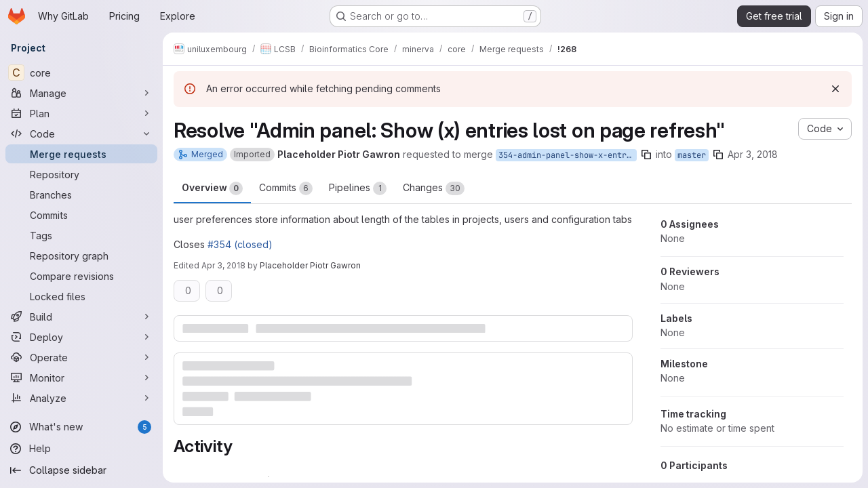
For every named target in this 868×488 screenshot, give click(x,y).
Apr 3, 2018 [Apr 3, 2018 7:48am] (753, 154)
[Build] (81, 317)
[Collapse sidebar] (81, 470)
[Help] (81, 449)
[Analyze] (81, 398)
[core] (81, 73)
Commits (286, 188)
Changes (434, 188)
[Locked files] (81, 296)
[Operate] (81, 357)
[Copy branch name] (646, 155)
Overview (212, 188)
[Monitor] (81, 378)
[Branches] (81, 195)
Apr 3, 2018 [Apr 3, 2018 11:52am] (223, 265)
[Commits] (81, 215)
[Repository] (81, 174)
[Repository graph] (81, 256)
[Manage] (81, 93)
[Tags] (81, 235)
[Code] (81, 134)
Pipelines (358, 188)
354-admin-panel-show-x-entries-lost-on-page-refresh (568, 155)
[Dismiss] (835, 89)
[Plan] (81, 113)
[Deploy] (81, 337)
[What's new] (81, 427)
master (692, 155)
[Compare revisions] (81, 276)
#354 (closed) (240, 244)
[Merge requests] (81, 154)
